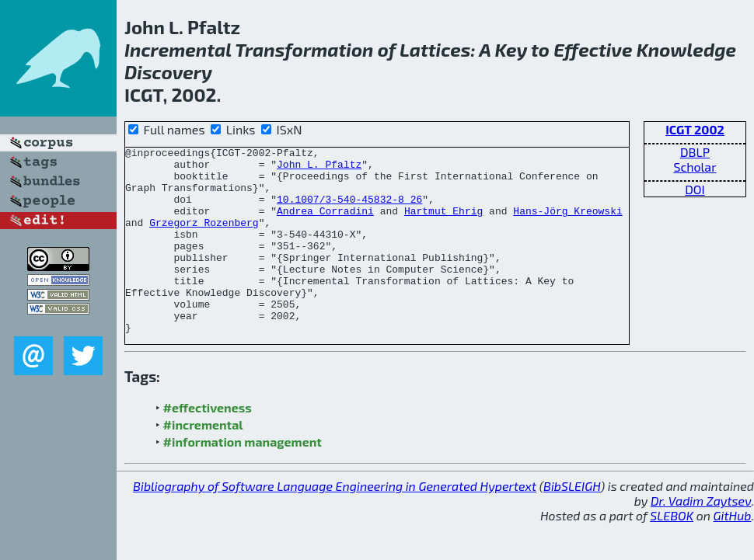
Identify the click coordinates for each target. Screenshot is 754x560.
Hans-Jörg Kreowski (567, 224)
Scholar (695, 167)
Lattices (435, 49)
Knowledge (686, 49)
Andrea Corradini (325, 224)
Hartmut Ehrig (443, 224)
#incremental (203, 462)
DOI (695, 189)
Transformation (304, 49)
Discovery (168, 72)
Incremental (178, 49)
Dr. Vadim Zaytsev (701, 538)
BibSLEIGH (572, 523)
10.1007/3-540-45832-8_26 (349, 210)
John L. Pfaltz (319, 169)
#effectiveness (208, 445)
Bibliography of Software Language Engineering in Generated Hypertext (335, 523)
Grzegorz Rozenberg (204, 238)
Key (511, 49)
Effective (593, 49)
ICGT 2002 (695, 129)
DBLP (695, 152)
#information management (243, 479)
